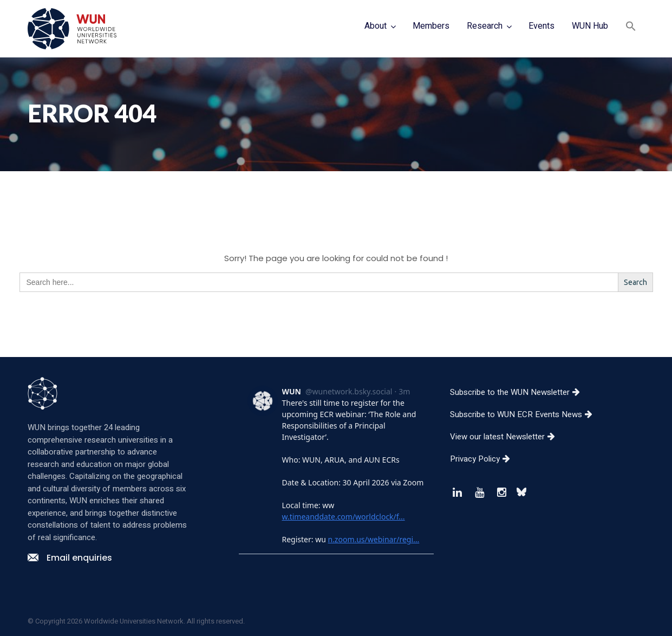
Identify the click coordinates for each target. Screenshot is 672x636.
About (376, 26)
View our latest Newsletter (507, 437)
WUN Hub (590, 26)
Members (431, 26)
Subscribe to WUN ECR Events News (525, 414)
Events (541, 26)
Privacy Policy (484, 459)
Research (485, 26)
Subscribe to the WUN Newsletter (519, 392)
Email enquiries (70, 558)
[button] (631, 27)
